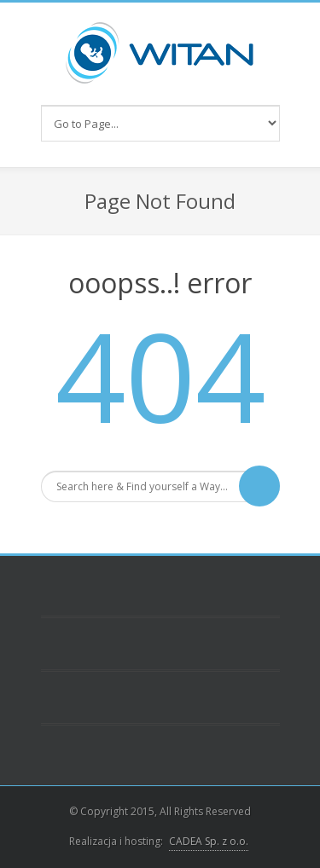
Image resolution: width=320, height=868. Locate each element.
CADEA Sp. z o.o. (209, 841)
